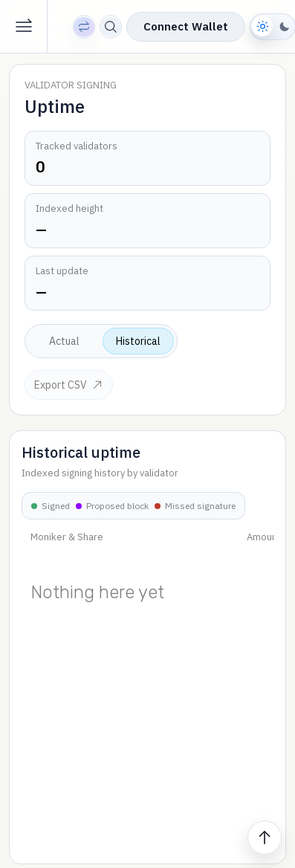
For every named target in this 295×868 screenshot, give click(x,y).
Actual (64, 341)
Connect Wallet (186, 26)
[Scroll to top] (265, 838)
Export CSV (69, 385)
